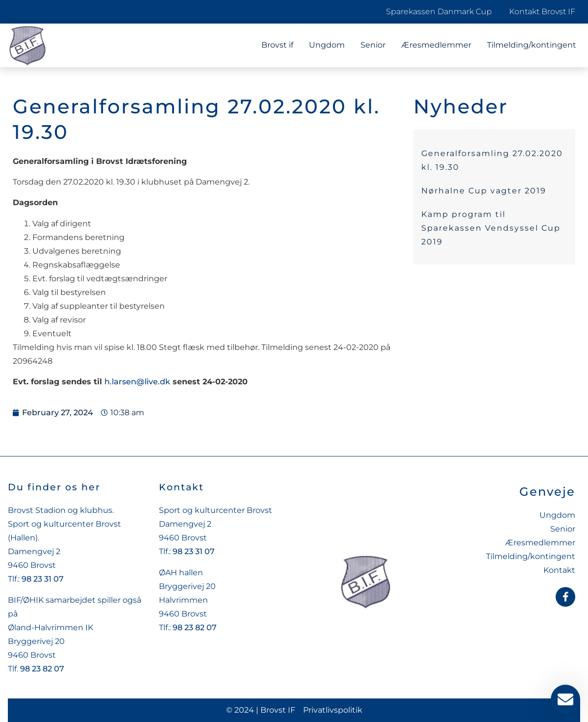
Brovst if (277, 45)
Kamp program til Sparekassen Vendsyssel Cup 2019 (491, 228)
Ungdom (327, 45)
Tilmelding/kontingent (532, 45)
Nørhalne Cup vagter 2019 (484, 191)
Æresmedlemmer (436, 45)
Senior (373, 45)
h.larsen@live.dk (137, 382)
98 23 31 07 (43, 579)
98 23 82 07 (42, 669)
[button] (22, 700)
